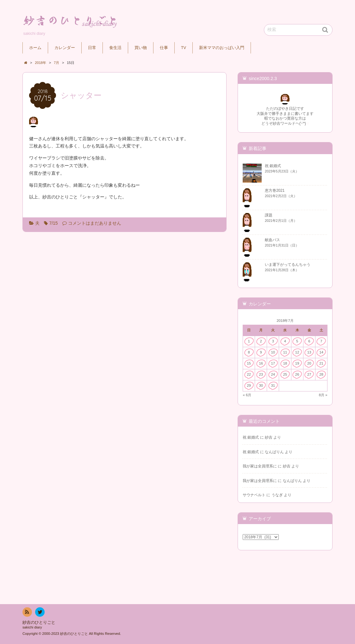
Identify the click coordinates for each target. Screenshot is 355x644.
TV (184, 48)
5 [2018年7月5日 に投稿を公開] (297, 341)
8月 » (323, 395)
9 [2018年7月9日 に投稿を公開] (261, 352)
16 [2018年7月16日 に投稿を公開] (261, 363)
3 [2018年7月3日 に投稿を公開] (273, 341)
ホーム (35, 48)
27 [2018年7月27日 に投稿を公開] (309, 374)
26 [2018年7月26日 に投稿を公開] (297, 374)
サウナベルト (254, 495)
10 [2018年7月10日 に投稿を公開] (273, 352)
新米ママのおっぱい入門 (222, 48)
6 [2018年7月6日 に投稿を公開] (309, 341)
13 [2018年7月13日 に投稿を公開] (309, 352)
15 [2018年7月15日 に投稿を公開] (249, 363)
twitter (40, 613)
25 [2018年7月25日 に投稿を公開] (285, 374)
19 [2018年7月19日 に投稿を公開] (297, 363)
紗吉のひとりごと (39, 622)
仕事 (164, 48)
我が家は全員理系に (260, 466)
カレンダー (65, 48)
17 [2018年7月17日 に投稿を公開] (273, 363)
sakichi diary (32, 627)
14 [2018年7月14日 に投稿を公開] (321, 352)
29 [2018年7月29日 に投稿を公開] (249, 385)
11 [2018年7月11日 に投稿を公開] (285, 352)
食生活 (115, 48)
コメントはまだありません (95, 223)
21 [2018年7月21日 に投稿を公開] (321, 363)
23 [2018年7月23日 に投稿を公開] (261, 374)
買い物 (141, 48)
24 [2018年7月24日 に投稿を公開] (273, 374)
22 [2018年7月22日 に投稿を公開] (249, 374)
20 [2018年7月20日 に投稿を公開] (309, 363)
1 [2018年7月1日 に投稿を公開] (249, 341)
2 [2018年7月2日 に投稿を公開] (261, 341)
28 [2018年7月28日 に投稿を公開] (321, 374)
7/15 (53, 223)
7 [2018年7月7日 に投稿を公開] (321, 341)
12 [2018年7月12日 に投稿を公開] (297, 352)
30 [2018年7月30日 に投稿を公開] (261, 385)
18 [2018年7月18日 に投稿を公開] (285, 363)
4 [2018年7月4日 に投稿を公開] (285, 341)
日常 (92, 48)
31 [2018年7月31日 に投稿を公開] (273, 385)
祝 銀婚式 (251, 437)
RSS (27, 613)
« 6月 (247, 395)
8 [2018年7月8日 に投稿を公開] (249, 352)
